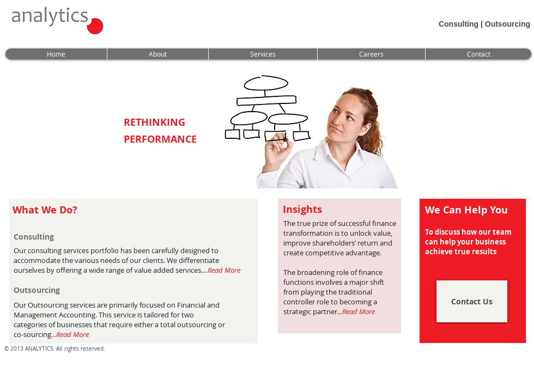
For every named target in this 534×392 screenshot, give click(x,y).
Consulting (459, 24)
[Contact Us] (472, 301)
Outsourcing (508, 24)
